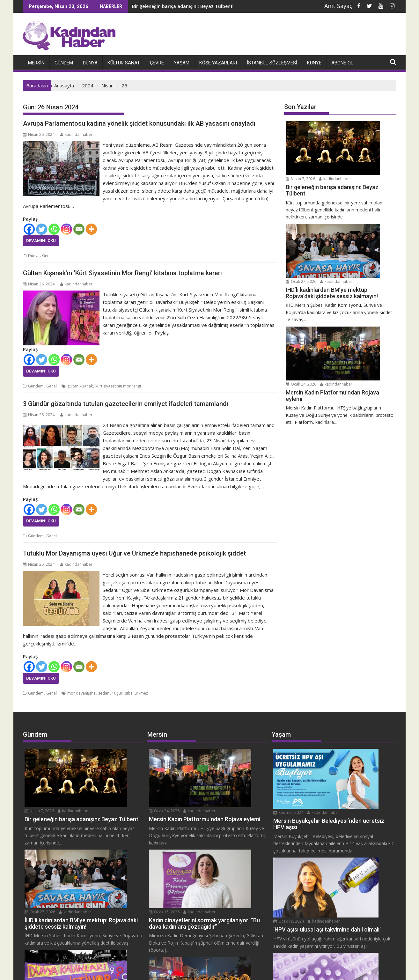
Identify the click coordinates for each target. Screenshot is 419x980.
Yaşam (182, 63)
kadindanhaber (76, 134)
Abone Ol (342, 63)
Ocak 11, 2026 (220, 883)
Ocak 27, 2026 (353, 187)
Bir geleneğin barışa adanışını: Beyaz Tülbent (173, 6)
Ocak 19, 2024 (345, 815)
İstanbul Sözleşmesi (272, 63)
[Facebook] (29, 229)
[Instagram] (66, 229)
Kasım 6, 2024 (345, 752)
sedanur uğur (110, 693)
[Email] (79, 229)
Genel (47, 255)
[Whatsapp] (54, 229)
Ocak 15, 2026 (220, 815)
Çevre (157, 63)
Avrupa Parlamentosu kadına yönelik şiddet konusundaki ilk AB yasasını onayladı (139, 123)
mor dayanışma (81, 693)
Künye (314, 63)
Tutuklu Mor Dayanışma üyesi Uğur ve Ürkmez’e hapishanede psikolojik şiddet (134, 553)
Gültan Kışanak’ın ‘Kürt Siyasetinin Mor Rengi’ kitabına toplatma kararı (122, 273)
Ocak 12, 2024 (345, 863)
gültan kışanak (80, 386)
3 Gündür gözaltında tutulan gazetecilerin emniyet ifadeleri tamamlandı (126, 403)
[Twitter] (42, 229)
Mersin (36, 63)
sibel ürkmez (136, 693)
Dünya (90, 63)
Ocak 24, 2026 (353, 249)
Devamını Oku (41, 240)
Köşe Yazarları (218, 63)
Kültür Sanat (124, 63)
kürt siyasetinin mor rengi (118, 386)
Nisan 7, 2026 (352, 125)
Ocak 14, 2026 (95, 863)
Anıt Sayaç (338, 6)
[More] (91, 229)
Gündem (64, 63)
